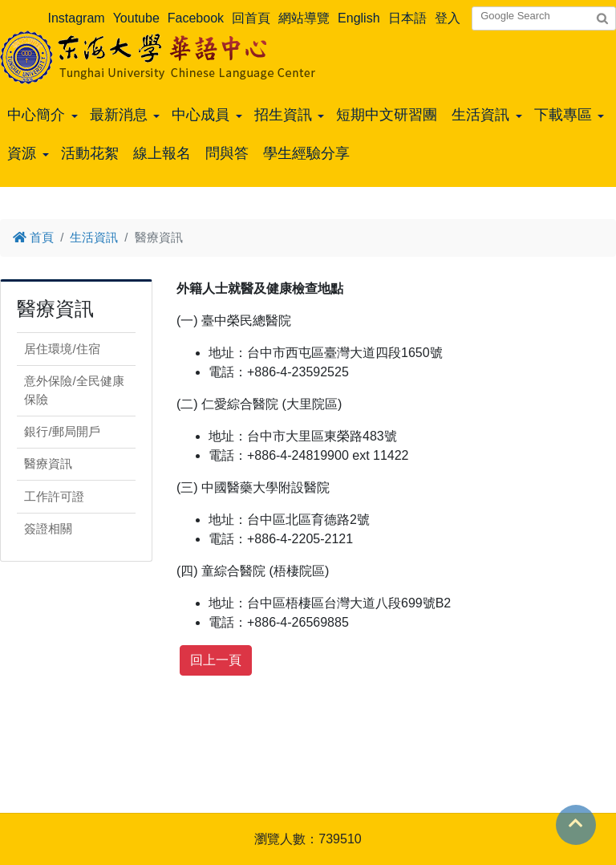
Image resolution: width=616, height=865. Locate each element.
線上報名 (162, 153)
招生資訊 (283, 115)
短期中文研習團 (387, 115)
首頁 (33, 237)
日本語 (407, 18)
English (359, 18)
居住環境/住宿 (62, 349)
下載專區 (563, 115)
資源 (22, 153)
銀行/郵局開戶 (62, 431)
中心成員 (201, 115)
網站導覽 (304, 18)
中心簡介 (36, 115)
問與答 (227, 153)
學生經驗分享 (306, 153)
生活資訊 (480, 115)
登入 (448, 18)
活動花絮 (90, 153)
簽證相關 (48, 528)
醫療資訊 (48, 463)
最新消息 (119, 115)
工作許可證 (54, 496)
